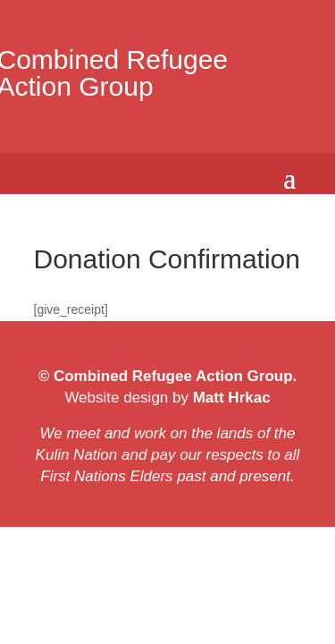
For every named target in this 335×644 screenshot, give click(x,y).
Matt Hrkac (230, 398)
